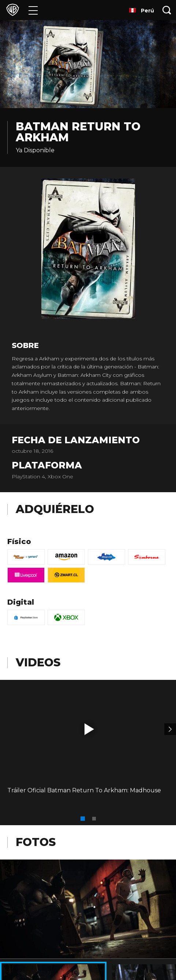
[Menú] (33, 10)
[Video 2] (170, 729)
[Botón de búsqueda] (167, 10)
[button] (89, 729)
